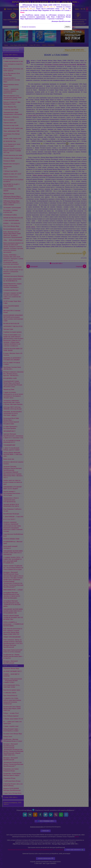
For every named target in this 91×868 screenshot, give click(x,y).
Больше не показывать (28, 27)
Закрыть (67, 27)
